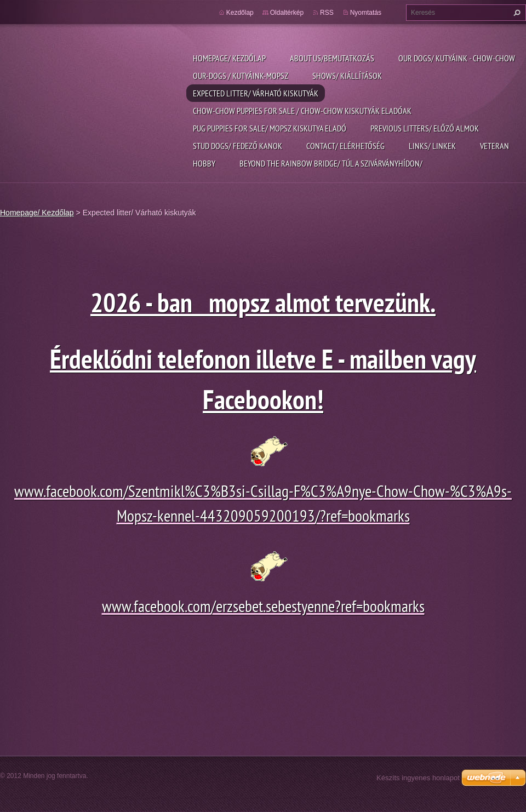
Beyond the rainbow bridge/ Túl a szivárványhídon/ (331, 163)
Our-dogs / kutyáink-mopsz (241, 76)
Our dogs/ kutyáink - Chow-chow (457, 58)
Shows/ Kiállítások (347, 76)
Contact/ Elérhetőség (345, 146)
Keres (516, 13)
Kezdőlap (240, 13)
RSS (327, 13)
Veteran (494, 146)
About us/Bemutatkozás (332, 58)
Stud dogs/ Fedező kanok (238, 146)
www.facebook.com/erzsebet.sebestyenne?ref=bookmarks (263, 606)
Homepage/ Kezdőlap (229, 58)
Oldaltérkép (287, 13)
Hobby (204, 163)
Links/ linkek (432, 146)
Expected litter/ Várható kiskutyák (256, 93)
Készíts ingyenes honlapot (418, 778)
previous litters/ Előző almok (425, 128)
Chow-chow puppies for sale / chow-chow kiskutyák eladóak (302, 111)
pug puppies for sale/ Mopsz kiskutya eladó (270, 128)
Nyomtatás (366, 13)
